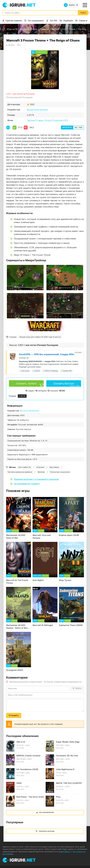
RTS (66, 120)
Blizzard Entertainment (37, 110)
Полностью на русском (60, 472)
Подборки (68, 21)
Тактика (31, 120)
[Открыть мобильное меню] (85, 5)
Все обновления (47, 812)
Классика (40, 467)
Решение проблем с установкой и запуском (36, 479)
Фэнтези (41, 472)
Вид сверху (54, 467)
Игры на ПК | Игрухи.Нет (19, 29)
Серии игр (84, 21)
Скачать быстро (67, 384)
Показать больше (47, 831)
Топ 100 (53, 21)
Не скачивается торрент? (27, 484)
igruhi (23, 5)
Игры (35, 29)
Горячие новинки (14, 21)
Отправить (14, 715)
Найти (83, 13)
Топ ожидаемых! (36, 21)
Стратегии (44, 29)
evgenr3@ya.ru (65, 852)
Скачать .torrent (26, 383)
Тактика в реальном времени (20, 472)
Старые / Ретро (43, 120)
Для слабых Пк (25, 467)
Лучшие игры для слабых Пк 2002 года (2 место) (40, 337)
